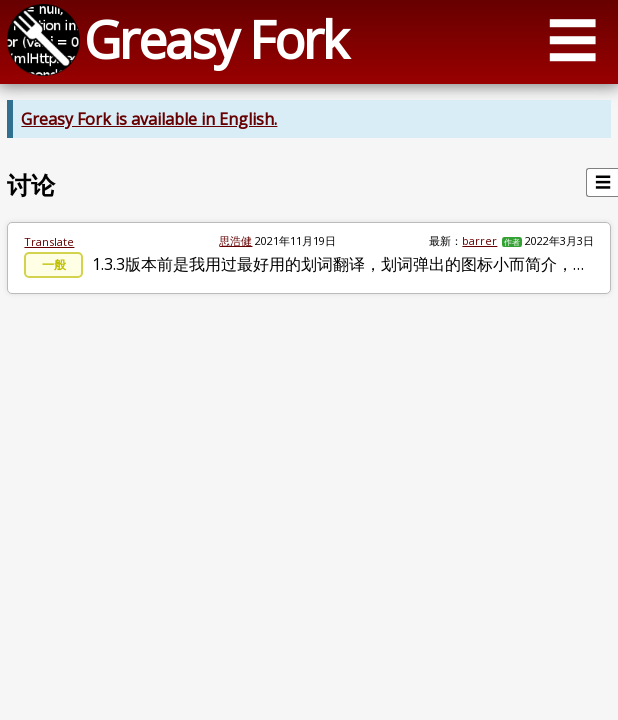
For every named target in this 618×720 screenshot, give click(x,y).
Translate (49, 241)
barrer (479, 240)
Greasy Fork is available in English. (149, 119)
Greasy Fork (215, 39)
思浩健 (235, 240)
